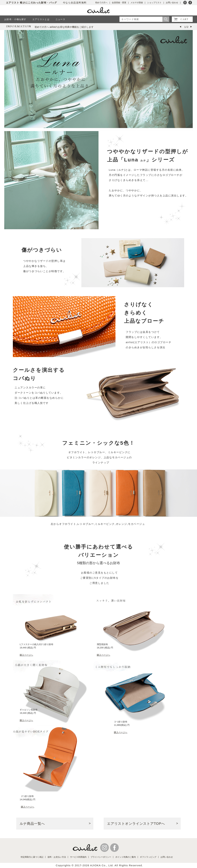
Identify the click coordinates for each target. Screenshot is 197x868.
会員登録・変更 (119, 3)
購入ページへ (26, 655)
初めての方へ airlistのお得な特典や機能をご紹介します (64, 27)
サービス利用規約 (78, 857)
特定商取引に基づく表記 (32, 857)
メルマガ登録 (137, 3)
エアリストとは (41, 19)
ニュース (60, 19)
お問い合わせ (172, 3)
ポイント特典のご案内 (126, 857)
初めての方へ (101, 3)
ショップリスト (154, 3)
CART (184, 19)
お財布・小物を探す (15, 19)
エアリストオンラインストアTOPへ (136, 824)
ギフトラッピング (148, 857)
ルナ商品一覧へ (32, 824)
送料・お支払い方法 (57, 857)
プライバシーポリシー (101, 857)
